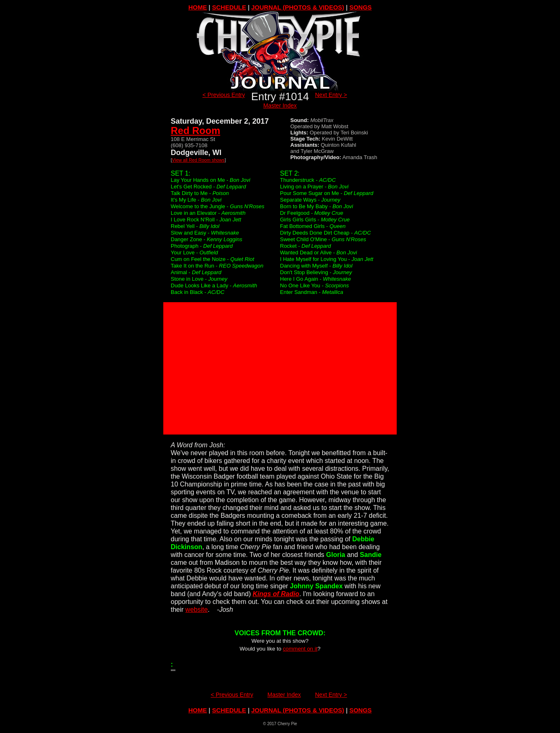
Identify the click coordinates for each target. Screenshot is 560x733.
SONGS (360, 7)
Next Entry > (331, 95)
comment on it (300, 649)
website (197, 610)
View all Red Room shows (198, 160)
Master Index (280, 106)
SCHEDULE (229, 7)
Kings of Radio (276, 594)
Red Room (195, 130)
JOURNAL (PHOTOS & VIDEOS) (298, 7)
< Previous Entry (224, 95)
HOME (198, 7)
